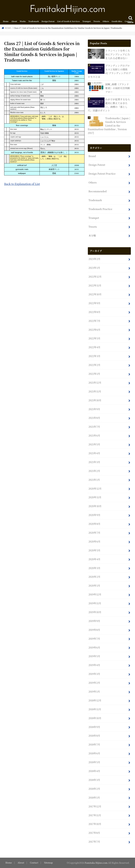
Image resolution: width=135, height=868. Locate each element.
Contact (128, 21)
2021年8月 (94, 418)
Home (6, 21)
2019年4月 (94, 665)
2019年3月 (94, 674)
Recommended (98, 191)
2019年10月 (95, 612)
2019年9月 (94, 621)
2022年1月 (94, 374)
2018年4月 (94, 771)
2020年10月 (95, 506)
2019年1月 (94, 691)
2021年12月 (95, 383)
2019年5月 (94, 656)
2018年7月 (94, 744)
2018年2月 (94, 789)
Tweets (97, 21)
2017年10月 (95, 824)
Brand (92, 156)
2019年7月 (94, 639)
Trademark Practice (100, 209)
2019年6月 (94, 647)
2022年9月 (94, 303)
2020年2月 (94, 577)
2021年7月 (94, 427)
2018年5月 (94, 762)
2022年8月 (94, 312)
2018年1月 (94, 797)
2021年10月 (95, 400)
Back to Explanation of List (22, 184)
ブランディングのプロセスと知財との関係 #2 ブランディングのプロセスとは (109, 71)
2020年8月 (94, 524)
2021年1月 (94, 480)
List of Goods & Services (68, 21)
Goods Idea (117, 21)
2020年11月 (95, 497)
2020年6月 (94, 541)
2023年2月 (94, 259)
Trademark (34, 21)
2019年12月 (95, 594)
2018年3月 (94, 780)
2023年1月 (94, 268)
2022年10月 (95, 294)
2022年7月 (94, 321)
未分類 (92, 235)
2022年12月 (95, 277)
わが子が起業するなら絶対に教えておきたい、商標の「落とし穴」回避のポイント (109, 105)
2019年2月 (94, 683)
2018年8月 (94, 736)
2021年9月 (94, 409)
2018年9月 (94, 727)
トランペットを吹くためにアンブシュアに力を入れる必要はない (118, 54)
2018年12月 (95, 700)
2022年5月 (94, 338)
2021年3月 (94, 462)
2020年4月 (94, 559)
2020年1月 (94, 585)
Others (106, 21)
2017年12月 (95, 806)
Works (23, 21)
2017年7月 (94, 842)
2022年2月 (94, 365)
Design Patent (48, 21)
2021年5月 (94, 444)
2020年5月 (94, 550)
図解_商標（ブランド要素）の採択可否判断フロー (118, 88)
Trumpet (87, 21)
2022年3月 (94, 356)
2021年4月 (94, 453)
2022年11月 (95, 285)
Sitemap (48, 863)
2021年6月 (94, 435)
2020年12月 (95, 489)
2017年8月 (94, 833)
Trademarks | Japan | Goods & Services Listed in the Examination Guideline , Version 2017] (109, 126)
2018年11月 (95, 709)
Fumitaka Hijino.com (96, 863)
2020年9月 (94, 515)
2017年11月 (95, 815)
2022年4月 (94, 347)
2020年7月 (94, 533)
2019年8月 (94, 630)
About (14, 21)
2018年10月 (95, 718)
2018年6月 (94, 753)
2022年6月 (94, 330)
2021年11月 (95, 391)
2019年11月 (95, 603)
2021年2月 (94, 471)
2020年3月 (94, 568)
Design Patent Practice (102, 174)
